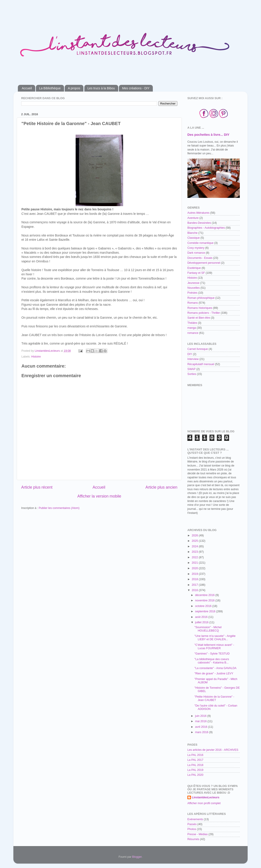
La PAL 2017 (195, 760)
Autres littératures (198, 213)
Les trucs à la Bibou (101, 88)
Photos (192, 829)
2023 (195, 552)
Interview (193, 359)
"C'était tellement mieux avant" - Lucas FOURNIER (214, 647)
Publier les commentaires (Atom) (59, 508)
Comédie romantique (200, 243)
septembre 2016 (206, 611)
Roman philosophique (201, 298)
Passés (192, 824)
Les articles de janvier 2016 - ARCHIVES (213, 750)
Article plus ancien (161, 487)
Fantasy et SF (196, 273)
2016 (195, 590)
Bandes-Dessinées (199, 223)
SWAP (192, 369)
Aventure (193, 218)
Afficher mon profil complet (204, 803)
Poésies (192, 293)
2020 (195, 568)
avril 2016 (202, 727)
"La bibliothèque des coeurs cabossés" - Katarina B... (212, 661)
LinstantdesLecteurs (206, 797)
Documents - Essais (200, 258)
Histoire (36, 357)
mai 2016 (201, 721)
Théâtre (192, 323)
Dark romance (196, 253)
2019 (195, 574)
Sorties (192, 374)
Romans (193, 303)
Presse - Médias (198, 834)
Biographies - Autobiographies (206, 228)
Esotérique (194, 268)
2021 (195, 563)
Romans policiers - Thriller (204, 313)
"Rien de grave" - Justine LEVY (214, 673)
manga (192, 328)
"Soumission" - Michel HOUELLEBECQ (208, 629)
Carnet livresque (198, 349)
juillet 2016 (202, 622)
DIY (190, 354)
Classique (194, 238)
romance (193, 333)
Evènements (195, 819)
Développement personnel (204, 263)
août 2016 (202, 617)
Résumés (193, 839)
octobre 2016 (204, 606)
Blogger (137, 857)
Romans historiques (200, 308)
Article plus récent (37, 487)
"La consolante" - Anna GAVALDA (215, 668)
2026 (195, 535)
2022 (195, 557)
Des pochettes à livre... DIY (208, 135)
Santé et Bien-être (199, 318)
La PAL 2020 (195, 775)
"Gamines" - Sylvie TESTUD (212, 654)
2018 (195, 579)
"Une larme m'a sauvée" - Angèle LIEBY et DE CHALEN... (215, 638)
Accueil (27, 88)
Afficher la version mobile (99, 496)
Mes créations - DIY (136, 88)
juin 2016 (201, 716)
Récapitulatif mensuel (201, 364)
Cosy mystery (196, 248)
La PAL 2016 (195, 755)
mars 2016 (202, 732)
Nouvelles (194, 288)
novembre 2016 (205, 600)
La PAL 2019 (195, 770)
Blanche (193, 233)
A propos (74, 88)
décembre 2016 (205, 595)
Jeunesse (193, 283)
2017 (195, 585)
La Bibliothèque (50, 88)
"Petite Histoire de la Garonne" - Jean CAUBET (214, 698)
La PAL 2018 (195, 765)
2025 (195, 541)
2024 (195, 546)
